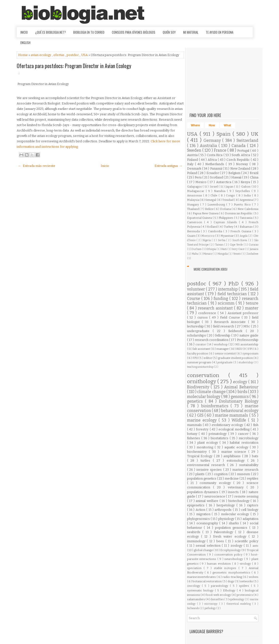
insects (234, 492)
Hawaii (237, 177)
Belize (210, 209)
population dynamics (203, 492)
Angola (244, 236)
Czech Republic (239, 160)
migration (204, 514)
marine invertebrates (202, 577)
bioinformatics (216, 406)
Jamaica (254, 249)
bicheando (193, 608)
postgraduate (225, 362)
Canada (239, 146)
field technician (233, 294)
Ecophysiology (231, 550)
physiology (227, 519)
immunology (197, 541)
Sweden (195, 150)
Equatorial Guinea (200, 218)
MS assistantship (247, 344)
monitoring (206, 447)
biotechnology (240, 501)
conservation (208, 375)
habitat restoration (244, 443)
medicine (232, 478)
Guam (191, 236)
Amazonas (195, 195)
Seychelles (243, 191)
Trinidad (228, 200)
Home (23, 55)
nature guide (249, 335)
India (248, 195)
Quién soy (169, 32)
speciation (195, 568)
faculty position (198, 353)
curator (201, 344)
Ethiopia (212, 249)
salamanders (196, 599)
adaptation (250, 519)
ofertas (59, 55)
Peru (198, 177)
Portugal (244, 151)
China (254, 177)
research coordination (212, 340)
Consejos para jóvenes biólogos (134, 32)
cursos (203, 317)
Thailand (193, 209)
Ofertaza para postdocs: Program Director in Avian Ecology (74, 66)
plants (200, 474)
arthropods (224, 510)
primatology (218, 434)
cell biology (250, 510)
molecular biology (204, 397)
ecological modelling (235, 429)
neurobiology (234, 559)
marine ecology (203, 420)
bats (255, 456)
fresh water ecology (231, 536)
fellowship (223, 335)
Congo (231, 195)
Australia (209, 146)
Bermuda (194, 231)
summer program (199, 362)
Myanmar (227, 236)
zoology (237, 546)
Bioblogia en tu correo (89, 32)
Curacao (254, 245)
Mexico (201, 182)
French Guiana (241, 231)
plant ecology (209, 443)
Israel (214, 187)
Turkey (229, 227)
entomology (237, 461)
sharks (235, 523)
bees (221, 541)
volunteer (197, 289)
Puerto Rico (243, 205)
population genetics (202, 478)
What (228, 125)
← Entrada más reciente (37, 166)
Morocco (208, 236)
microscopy (212, 604)
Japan (230, 187)
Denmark (195, 168)
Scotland (217, 177)
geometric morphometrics (232, 572)
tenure (252, 303)
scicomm (227, 303)
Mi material (191, 32)
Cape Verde (237, 245)
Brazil (254, 173)
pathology (210, 608)
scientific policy (247, 541)
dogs (231, 581)
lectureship (196, 326)
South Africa (241, 155)
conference (208, 313)
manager (223, 349)
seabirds (195, 532)
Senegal (211, 200)
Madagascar (196, 191)
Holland (212, 227)
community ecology (216, 483)
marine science (235, 452)
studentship (246, 362)
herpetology (227, 505)
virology (246, 564)
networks (247, 581)
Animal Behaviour (241, 387)
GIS (201, 415)
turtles (207, 461)
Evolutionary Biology (239, 401)
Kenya (246, 182)
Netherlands (215, 164)
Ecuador (213, 173)
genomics (240, 397)
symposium (250, 353)
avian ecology (41, 55)
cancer (244, 434)
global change (204, 550)
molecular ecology (236, 514)
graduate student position (236, 358)
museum (244, 474)
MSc (247, 326)
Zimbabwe (252, 254)
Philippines (226, 218)
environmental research (207, 465)
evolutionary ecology (228, 425)
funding (221, 299)
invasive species (210, 470)
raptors (253, 505)
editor (208, 358)
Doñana (226, 209)
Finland (193, 160)
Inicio (24, 32)
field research (224, 326)
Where (196, 125)
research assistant (216, 308)
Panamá (216, 168)
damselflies (217, 599)
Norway (243, 164)
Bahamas (247, 227)
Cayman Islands (226, 222)
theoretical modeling (239, 604)
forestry (203, 429)
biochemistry (198, 452)
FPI (251, 349)
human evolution (220, 564)
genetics (196, 401)
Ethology (230, 590)
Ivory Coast (238, 249)
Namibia (220, 191)
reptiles (253, 478)
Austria (193, 155)
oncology (194, 586)
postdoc (73, 55)
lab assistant (202, 349)
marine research (245, 470)
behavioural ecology (240, 411)
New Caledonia (248, 209)
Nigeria (207, 240)
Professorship (248, 340)
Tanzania (247, 218)
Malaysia (193, 200)
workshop (221, 344)
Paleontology (225, 532)
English (25, 43)
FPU (195, 358)
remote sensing (246, 496)
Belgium (235, 173)
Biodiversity (199, 387)
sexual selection (209, 546)
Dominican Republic (239, 213)
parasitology (220, 586)
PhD (235, 284)
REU (239, 349)
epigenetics (197, 505)
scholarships (197, 335)
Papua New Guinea (206, 213)
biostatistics (220, 438)
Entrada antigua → (169, 166)
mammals (195, 425)
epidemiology (237, 599)
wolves (254, 577)
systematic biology (201, 590)
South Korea (240, 240)
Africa (213, 160)
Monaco (208, 254)
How (212, 125)
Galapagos (195, 187)
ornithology (202, 382)
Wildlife (240, 420)
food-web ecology (219, 595)
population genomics (232, 528)
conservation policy (229, 555)
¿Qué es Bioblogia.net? (51, 32)
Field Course (231, 317)
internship (228, 289)
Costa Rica (215, 155)
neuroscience (215, 496)
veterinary (237, 487)
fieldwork (237, 331)
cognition (221, 474)
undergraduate (200, 331)
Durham (197, 249)
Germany (213, 140)
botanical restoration (207, 581)
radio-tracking (233, 577)
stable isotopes (226, 568)
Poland (193, 173)
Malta (195, 254)
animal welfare (207, 501)
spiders (245, 586)
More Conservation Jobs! (211, 269)
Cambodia (216, 231)
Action (201, 510)
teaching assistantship (200, 367)
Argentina (247, 200)
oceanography (208, 523)
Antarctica (224, 182)
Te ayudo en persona (220, 32)
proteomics (245, 595)
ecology (241, 382)
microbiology (249, 438)
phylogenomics (199, 519)
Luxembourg (217, 205)
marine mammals (232, 415)
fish (256, 425)
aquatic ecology (237, 447)
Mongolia (223, 254)
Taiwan (220, 245)
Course (194, 299)
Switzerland (247, 140)
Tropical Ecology (200, 456)
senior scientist (226, 353)
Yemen (237, 254)
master (252, 308)
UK (255, 134)
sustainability (249, 465)
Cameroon (196, 222)
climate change (212, 392)
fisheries (194, 438)
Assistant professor (243, 313)
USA (85, 55)
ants (255, 546)
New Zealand (241, 168)
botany (193, 434)
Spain (224, 134)
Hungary (194, 205)
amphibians (233, 456)
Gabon (246, 187)
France (221, 150)
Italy (191, 164)
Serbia (222, 240)
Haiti (224, 249)
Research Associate (231, 322)
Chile (214, 195)
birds (243, 392)
